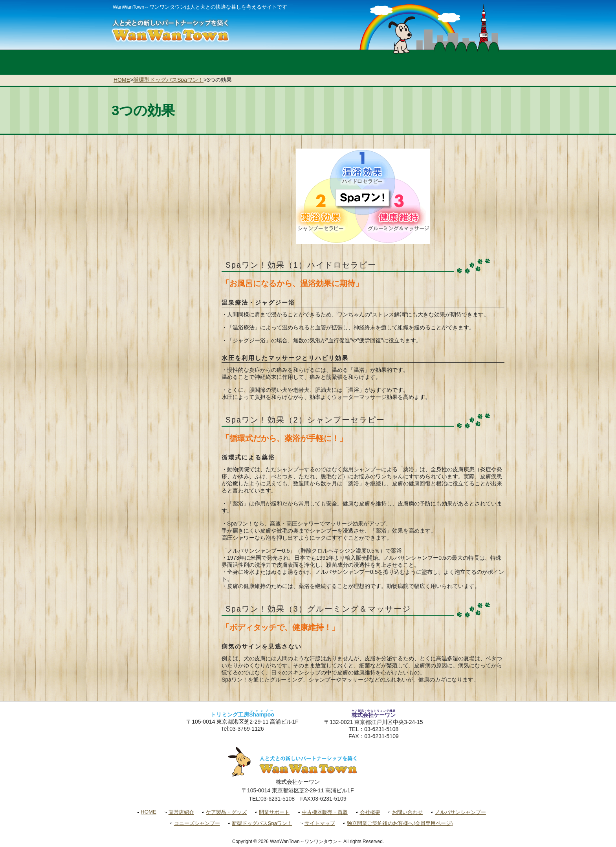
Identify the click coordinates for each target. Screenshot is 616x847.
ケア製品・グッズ (226, 812)
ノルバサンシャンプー (460, 812)
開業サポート (274, 812)
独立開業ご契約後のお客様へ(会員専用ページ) (400, 823)
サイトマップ (320, 823)
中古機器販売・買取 (325, 812)
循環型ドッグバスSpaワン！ (168, 80)
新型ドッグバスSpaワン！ (262, 823)
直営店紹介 (181, 812)
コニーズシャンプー (197, 823)
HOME (122, 80)
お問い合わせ (407, 812)
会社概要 (370, 812)
